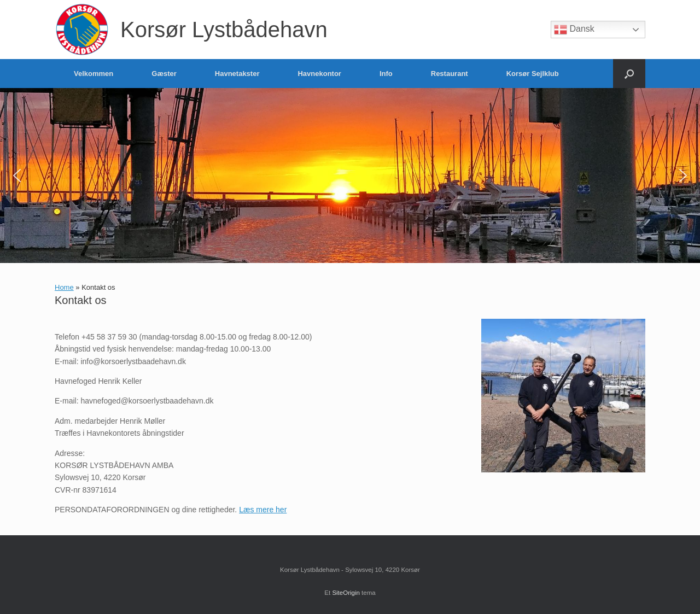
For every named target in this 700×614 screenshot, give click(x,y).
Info (386, 74)
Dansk (574, 30)
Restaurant (450, 74)
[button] (629, 74)
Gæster (164, 74)
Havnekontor (319, 74)
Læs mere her (263, 510)
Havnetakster (237, 74)
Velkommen (94, 74)
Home (64, 287)
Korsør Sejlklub (533, 74)
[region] (350, 176)
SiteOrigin (346, 593)
